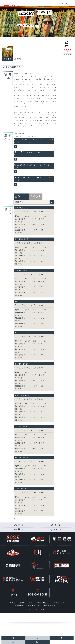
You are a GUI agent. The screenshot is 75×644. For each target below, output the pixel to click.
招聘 (23, 603)
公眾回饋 (58, 530)
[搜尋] (67, 4)
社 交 (58, 525)
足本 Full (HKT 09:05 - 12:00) (31, 216)
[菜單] (72, 4)
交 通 (21, 525)
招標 (31, 603)
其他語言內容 (50, 605)
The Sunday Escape (28, 137)
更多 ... (16, 519)
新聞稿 (13, 603)
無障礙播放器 (34, 605)
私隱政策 (20, 605)
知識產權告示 (44, 603)
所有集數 (8, 59)
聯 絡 (21, 529)
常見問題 (58, 603)
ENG (60, 4)
